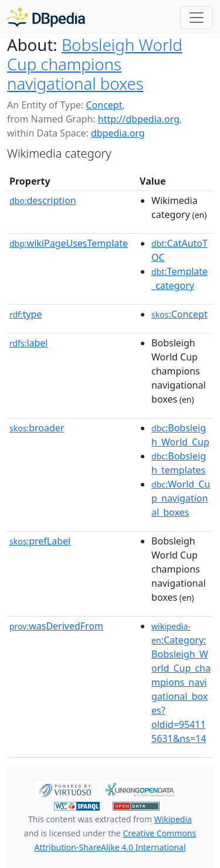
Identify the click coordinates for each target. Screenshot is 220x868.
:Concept (180, 314)
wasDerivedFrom (56, 626)
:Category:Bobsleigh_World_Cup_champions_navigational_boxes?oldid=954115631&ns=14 (181, 683)
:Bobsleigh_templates (179, 463)
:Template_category (180, 278)
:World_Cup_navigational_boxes (181, 498)
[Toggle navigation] (197, 18)
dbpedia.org (118, 133)
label (29, 343)
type (26, 314)
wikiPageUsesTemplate (69, 243)
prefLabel (40, 541)
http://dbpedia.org (139, 119)
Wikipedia (173, 819)
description (43, 200)
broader (37, 428)
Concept (104, 105)
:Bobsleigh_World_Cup (180, 435)
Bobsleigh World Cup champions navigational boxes (95, 64)
